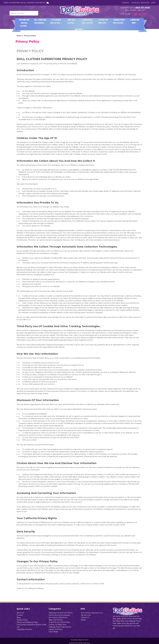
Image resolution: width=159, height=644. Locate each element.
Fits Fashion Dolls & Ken (56, 21)
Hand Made (79, 29)
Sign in (135, 3)
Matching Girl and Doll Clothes (24, 23)
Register (145, 3)
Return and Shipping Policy (27, 622)
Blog (19, 618)
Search (126, 3)
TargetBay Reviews (24, 629)
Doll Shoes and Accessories (40, 21)
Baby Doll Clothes (72, 21)
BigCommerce (84, 640)
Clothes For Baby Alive (103, 21)
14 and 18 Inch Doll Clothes (87, 22)
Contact (20, 615)
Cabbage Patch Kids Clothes (119, 21)
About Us (20, 613)
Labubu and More (135, 21)
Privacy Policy (22, 620)
